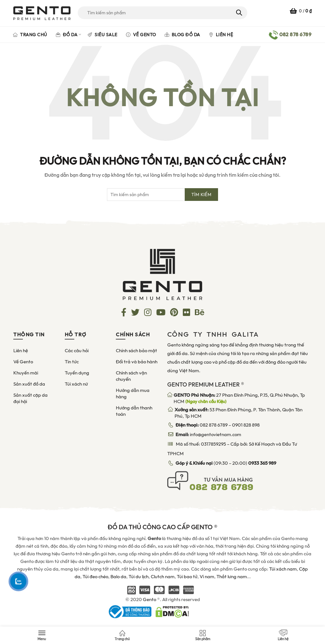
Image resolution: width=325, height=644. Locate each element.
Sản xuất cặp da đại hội (30, 398)
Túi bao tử (187, 577)
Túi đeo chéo (95, 577)
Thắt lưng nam (232, 577)
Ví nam (207, 577)
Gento (149, 599)
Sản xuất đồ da (29, 384)
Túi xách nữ (76, 384)
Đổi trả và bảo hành (137, 362)
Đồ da (67, 35)
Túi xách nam (283, 569)
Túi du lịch (139, 577)
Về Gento (141, 35)
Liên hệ (221, 35)
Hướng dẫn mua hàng (133, 394)
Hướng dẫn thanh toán (134, 411)
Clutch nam (163, 577)
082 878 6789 (214, 425)
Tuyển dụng (77, 373)
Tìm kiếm (239, 13)
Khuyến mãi (26, 373)
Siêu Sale (103, 35)
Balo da (118, 577)
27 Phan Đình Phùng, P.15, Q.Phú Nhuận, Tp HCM (239, 398)
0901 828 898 (246, 425)
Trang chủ (30, 35)
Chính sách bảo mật (136, 351)
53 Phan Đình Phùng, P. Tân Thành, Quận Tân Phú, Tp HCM (239, 413)
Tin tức (72, 362)
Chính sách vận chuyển (131, 376)
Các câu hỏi (77, 351)
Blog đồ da (182, 35)
